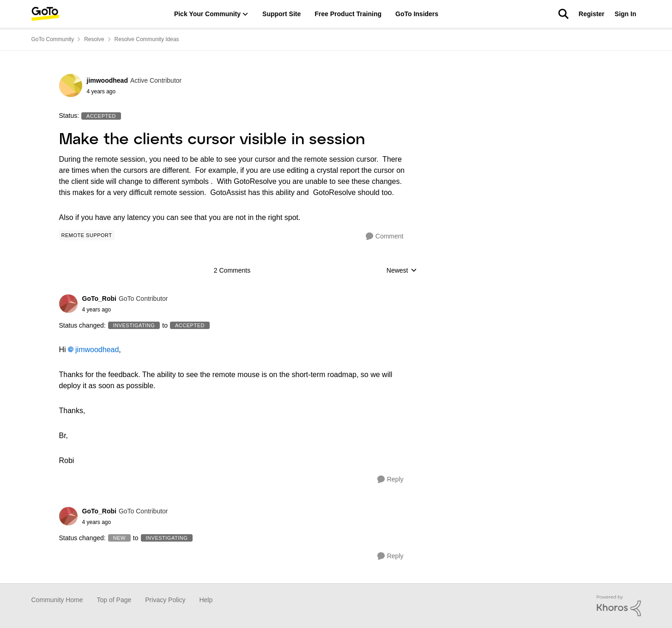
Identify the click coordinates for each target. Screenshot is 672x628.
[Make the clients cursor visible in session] (125, 310)
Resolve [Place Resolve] (94, 39)
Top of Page (114, 600)
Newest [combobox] (402, 271)
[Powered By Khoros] (619, 606)
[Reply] (390, 479)
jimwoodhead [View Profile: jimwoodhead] (107, 80)
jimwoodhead (97, 350)
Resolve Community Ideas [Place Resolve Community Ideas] (147, 39)
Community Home (57, 600)
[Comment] (385, 236)
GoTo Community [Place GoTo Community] (53, 39)
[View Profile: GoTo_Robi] (68, 304)
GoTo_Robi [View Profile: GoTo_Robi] (99, 299)
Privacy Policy (165, 600)
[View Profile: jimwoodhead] (71, 85)
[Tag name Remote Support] (87, 235)
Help (206, 600)
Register (592, 14)
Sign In (626, 14)
